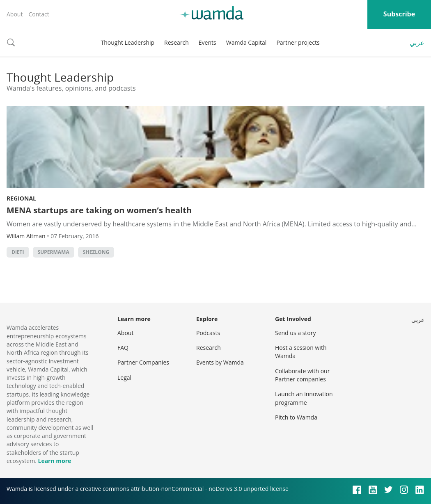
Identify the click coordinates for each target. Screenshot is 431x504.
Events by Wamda (220, 362)
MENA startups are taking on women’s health (99, 210)
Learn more (54, 461)
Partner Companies (143, 362)
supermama (54, 252)
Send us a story (295, 333)
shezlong (96, 252)
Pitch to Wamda (296, 417)
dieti (18, 252)
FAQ (123, 348)
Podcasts (208, 333)
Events (207, 42)
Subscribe (399, 14)
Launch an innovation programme (304, 398)
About (15, 14)
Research (177, 42)
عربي (417, 43)
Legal (124, 377)
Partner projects (298, 42)
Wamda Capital (246, 42)
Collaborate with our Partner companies (302, 375)
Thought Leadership (127, 42)
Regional (21, 198)
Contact (39, 14)
